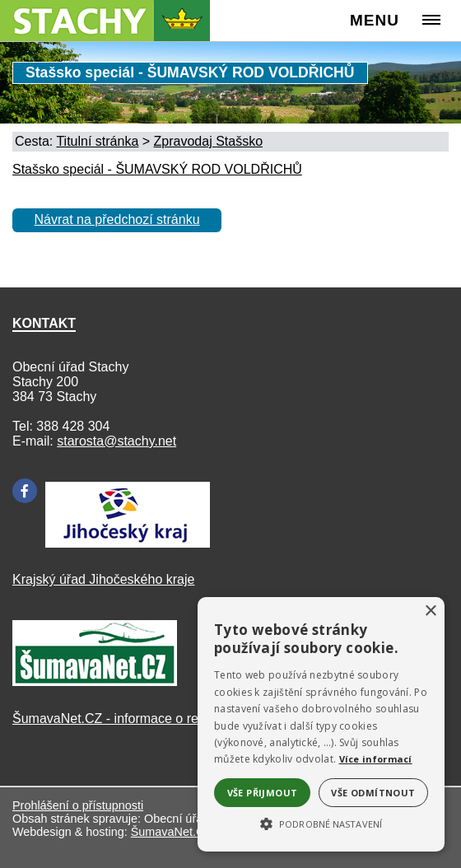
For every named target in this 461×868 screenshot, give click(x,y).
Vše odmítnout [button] (373, 793)
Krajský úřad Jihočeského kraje (103, 579)
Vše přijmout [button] (263, 793)
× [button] (430, 611)
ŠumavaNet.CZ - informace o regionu (121, 719)
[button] (321, 823)
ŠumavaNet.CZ (171, 832)
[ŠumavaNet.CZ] (95, 681)
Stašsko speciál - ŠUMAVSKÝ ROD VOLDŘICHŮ (157, 169)
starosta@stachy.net (116, 441)
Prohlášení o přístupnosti (78, 805)
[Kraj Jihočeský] (128, 543)
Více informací (376, 759)
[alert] (321, 724)
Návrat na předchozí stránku (117, 219)
